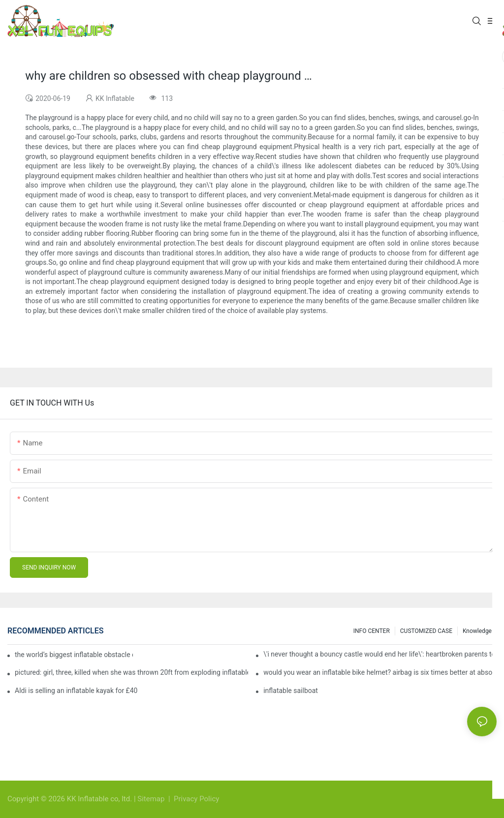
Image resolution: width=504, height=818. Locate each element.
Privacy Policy (196, 799)
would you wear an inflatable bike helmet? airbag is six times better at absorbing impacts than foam (380, 672)
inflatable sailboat (291, 691)
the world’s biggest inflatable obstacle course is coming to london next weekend (74, 655)
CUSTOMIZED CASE (426, 631)
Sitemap (152, 799)
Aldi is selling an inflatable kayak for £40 (76, 691)
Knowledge (477, 631)
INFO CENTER (372, 631)
